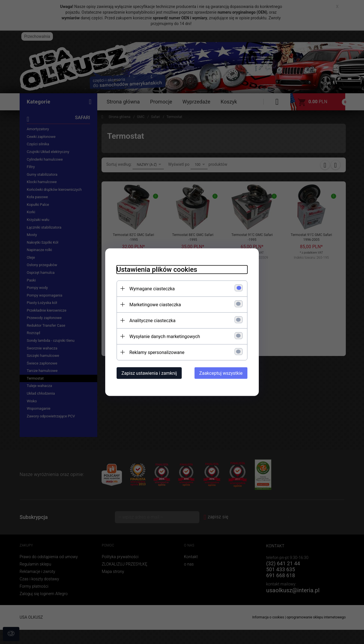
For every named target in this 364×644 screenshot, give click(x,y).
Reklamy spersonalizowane (157, 352)
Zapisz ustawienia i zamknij (149, 373)
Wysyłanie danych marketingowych (165, 336)
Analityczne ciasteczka (152, 320)
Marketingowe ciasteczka (155, 304)
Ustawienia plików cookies (157, 269)
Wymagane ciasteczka (152, 288)
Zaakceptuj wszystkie (221, 373)
